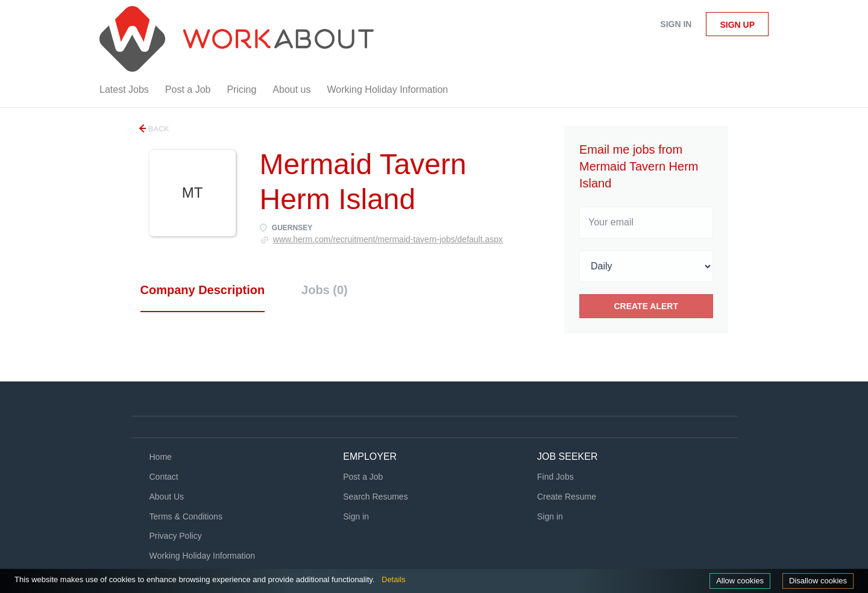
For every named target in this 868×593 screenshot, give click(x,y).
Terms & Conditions (186, 516)
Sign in (676, 24)
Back (158, 129)
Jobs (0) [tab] (325, 290)
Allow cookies (740, 581)
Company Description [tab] (203, 290)
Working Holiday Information (203, 556)
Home (161, 457)
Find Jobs (555, 477)
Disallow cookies (818, 581)
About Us (167, 497)
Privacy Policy (176, 536)
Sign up (737, 25)
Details (394, 579)
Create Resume (567, 497)
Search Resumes (375, 497)
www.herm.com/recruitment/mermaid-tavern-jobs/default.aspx (388, 239)
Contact (164, 477)
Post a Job (363, 477)
